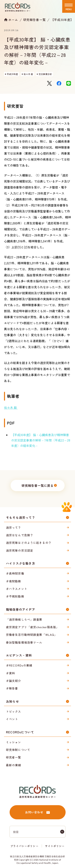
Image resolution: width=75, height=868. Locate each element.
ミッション (14, 742)
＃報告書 (12, 688)
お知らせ (12, 701)
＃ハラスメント (17, 589)
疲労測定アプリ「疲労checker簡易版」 (33, 627)
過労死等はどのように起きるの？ (29, 543)
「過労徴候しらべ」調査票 (24, 619)
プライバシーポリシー (24, 846)
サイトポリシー (55, 846)
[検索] (62, 832)
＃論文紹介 (14, 681)
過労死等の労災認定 (20, 550)
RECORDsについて (20, 732)
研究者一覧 (14, 757)
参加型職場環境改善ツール (24, 642)
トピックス (14, 711)
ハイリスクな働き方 (21, 563)
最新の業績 (14, 765)
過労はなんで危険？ (20, 535)
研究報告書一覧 (34, 20)
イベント (12, 719)
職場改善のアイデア (21, 609)
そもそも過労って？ (21, 517)
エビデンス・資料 (19, 655)
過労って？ (14, 527)
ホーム (13, 20)
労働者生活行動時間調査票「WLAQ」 (32, 635)
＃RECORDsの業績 (19, 665)
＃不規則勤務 (15, 596)
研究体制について (18, 750)
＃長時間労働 (15, 573)
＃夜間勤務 (14, 581)
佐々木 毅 (11, 407)
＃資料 (10, 673)
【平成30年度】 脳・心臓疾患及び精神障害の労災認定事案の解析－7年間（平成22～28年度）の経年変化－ (41, 440)
